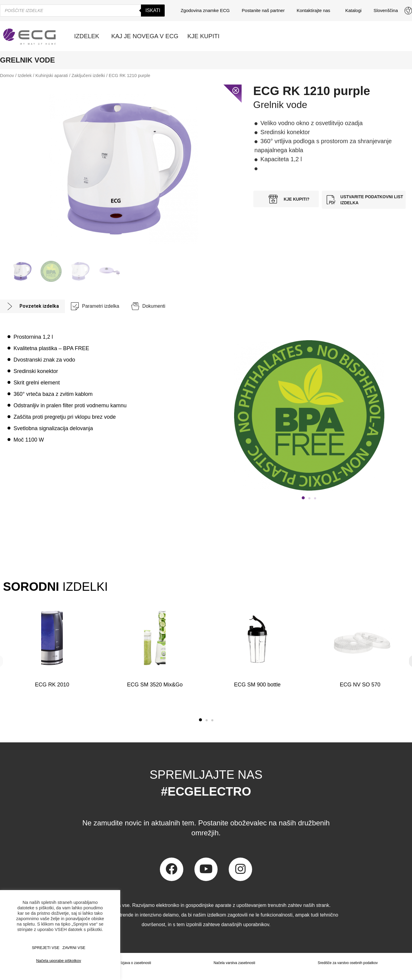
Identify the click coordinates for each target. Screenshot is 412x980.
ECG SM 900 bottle (257, 685)
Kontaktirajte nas (315, 11)
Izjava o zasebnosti (136, 963)
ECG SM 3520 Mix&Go (155, 685)
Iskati (153, 10)
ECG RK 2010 (52, 685)
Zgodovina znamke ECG (205, 10)
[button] (200, 720)
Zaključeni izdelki (88, 76)
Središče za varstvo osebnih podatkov (348, 963)
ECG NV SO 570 (360, 685)
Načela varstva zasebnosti (234, 963)
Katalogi (353, 10)
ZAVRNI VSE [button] (74, 948)
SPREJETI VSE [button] (46, 948)
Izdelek (25, 76)
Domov (7, 76)
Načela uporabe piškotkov (59, 961)
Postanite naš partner (263, 10)
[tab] (32, 306)
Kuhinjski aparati (52, 76)
